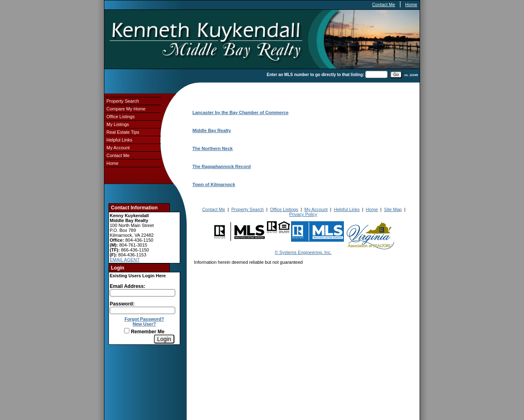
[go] (396, 75)
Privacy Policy (303, 214)
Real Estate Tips (123, 132)
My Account (118, 148)
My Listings (118, 124)
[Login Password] (142, 310)
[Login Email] (142, 293)
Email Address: (128, 286)
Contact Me (384, 4)
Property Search (123, 101)
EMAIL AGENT (125, 260)
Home (411, 4)
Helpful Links (119, 140)
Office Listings (121, 117)
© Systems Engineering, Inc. (303, 252)
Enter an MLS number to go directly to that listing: (316, 75)
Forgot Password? (144, 319)
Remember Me (144, 332)
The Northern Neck (212, 148)
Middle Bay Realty (212, 130)
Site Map (393, 209)
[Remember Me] (127, 331)
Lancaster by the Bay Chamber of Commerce (241, 112)
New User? (144, 324)
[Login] (164, 339)
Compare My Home (126, 109)
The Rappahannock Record (221, 166)
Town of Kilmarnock (214, 184)
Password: (122, 304)
